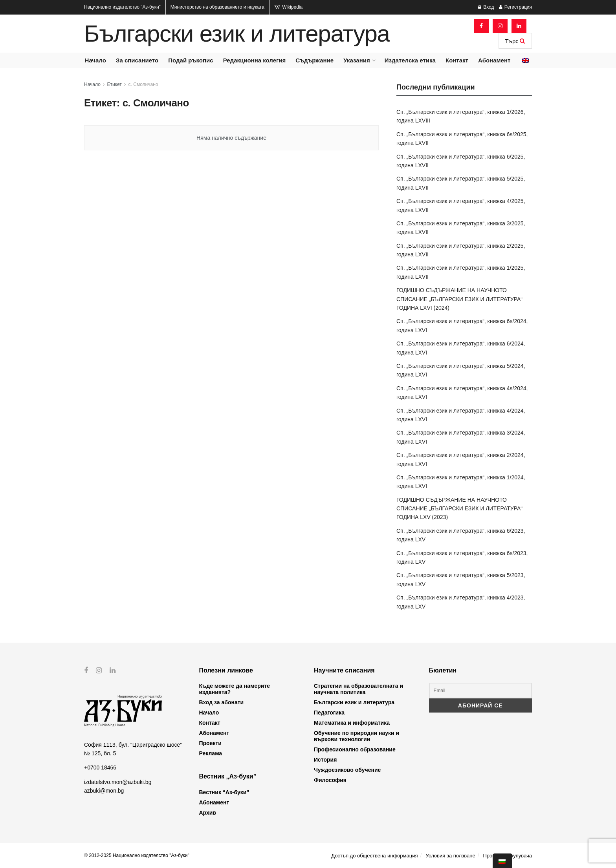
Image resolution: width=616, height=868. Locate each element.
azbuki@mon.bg (104, 791)
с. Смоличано (143, 84)
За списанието (137, 60)
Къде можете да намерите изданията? (235, 689)
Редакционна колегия (255, 60)
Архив (208, 813)
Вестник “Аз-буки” (224, 792)
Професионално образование (355, 749)
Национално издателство (122, 7)
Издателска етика (410, 60)
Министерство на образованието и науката (217, 7)
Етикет (115, 84)
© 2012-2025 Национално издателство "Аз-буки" (137, 855)
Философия (330, 780)
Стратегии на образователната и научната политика (358, 689)
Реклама (211, 753)
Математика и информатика (352, 723)
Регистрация (515, 7)
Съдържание (314, 60)
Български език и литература (237, 34)
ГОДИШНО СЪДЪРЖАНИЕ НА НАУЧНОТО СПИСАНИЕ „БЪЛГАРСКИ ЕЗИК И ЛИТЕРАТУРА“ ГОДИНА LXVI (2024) (459, 299)
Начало (95, 60)
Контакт (457, 60)
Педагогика (329, 713)
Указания (357, 60)
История (325, 760)
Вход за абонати (222, 702)
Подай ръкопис (191, 60)
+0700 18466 (100, 767)
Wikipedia (288, 7)
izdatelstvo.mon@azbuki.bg (118, 782)
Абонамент (494, 60)
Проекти (210, 743)
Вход (486, 7)
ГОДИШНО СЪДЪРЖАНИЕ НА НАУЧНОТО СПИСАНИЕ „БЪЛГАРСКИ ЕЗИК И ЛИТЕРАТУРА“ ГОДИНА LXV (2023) (459, 509)
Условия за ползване (450, 856)
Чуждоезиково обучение (347, 770)
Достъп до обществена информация (374, 856)
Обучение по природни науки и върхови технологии (357, 736)
